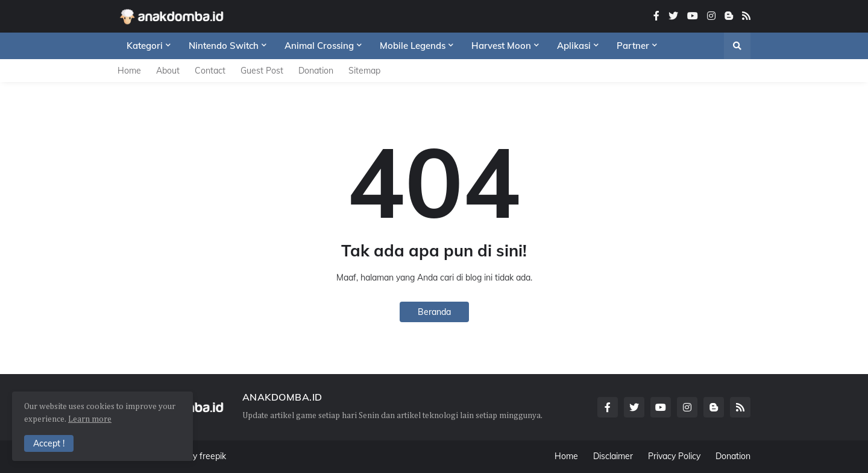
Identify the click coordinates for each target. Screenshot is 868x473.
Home (129, 71)
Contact (210, 71)
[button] (737, 46)
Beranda (434, 312)
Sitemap (364, 71)
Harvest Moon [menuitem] (501, 46)
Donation (316, 71)
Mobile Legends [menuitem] (413, 46)
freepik (213, 456)
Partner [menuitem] (633, 46)
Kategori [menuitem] (145, 46)
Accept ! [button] (49, 443)
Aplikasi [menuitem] (574, 46)
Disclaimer (613, 456)
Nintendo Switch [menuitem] (224, 46)
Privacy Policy (674, 456)
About (168, 71)
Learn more (90, 419)
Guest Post (262, 71)
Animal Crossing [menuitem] (319, 46)
